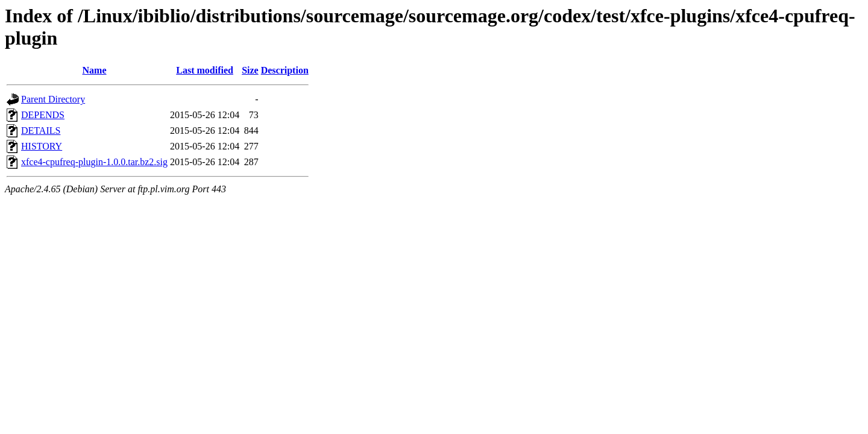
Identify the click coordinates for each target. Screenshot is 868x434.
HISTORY (42, 146)
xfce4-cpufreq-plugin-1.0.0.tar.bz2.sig (94, 162)
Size (250, 70)
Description (285, 70)
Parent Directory (53, 99)
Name (95, 70)
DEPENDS (43, 115)
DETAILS (41, 131)
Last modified (205, 70)
